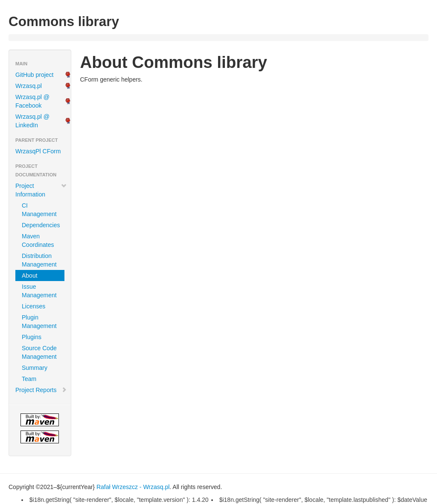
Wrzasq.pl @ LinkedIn (32, 121)
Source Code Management (39, 352)
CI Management (39, 210)
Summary (35, 368)
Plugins (32, 337)
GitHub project (34, 75)
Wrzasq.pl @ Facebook (32, 101)
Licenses (34, 306)
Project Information (41, 190)
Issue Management (39, 291)
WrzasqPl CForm (38, 151)
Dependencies (41, 225)
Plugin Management (39, 322)
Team (29, 379)
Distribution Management (39, 260)
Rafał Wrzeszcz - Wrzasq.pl (133, 487)
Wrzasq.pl (29, 86)
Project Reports (41, 390)
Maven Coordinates (38, 240)
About (30, 275)
